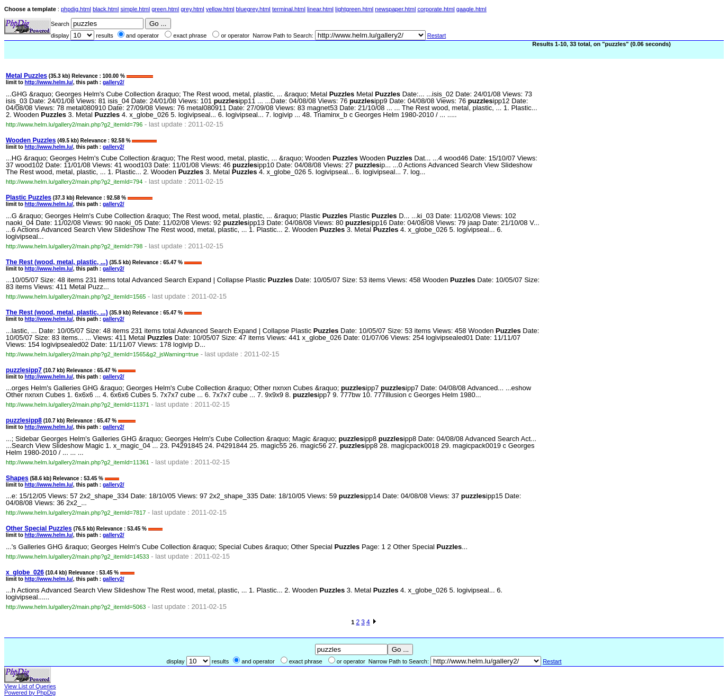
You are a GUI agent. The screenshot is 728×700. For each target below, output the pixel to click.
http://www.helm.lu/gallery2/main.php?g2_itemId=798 (74, 246)
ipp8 (24, 420)
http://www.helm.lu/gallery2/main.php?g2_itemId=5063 (76, 607)
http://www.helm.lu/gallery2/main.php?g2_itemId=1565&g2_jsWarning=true (102, 354)
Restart (437, 35)
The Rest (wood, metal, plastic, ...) (57, 262)
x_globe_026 (25, 572)
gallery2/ (114, 82)
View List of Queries (30, 686)
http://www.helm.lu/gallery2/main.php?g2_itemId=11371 (78, 405)
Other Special (39, 528)
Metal (26, 76)
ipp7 (24, 370)
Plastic (29, 198)
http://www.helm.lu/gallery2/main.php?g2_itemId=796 (74, 124)
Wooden (31, 140)
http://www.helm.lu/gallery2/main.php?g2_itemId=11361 (78, 462)
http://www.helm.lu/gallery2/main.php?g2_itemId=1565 (76, 297)
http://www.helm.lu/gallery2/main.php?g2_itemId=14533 (78, 557)
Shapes (17, 478)
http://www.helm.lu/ (49, 82)
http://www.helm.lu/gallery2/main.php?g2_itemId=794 (74, 182)
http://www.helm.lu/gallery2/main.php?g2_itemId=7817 (76, 513)
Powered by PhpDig (30, 693)
